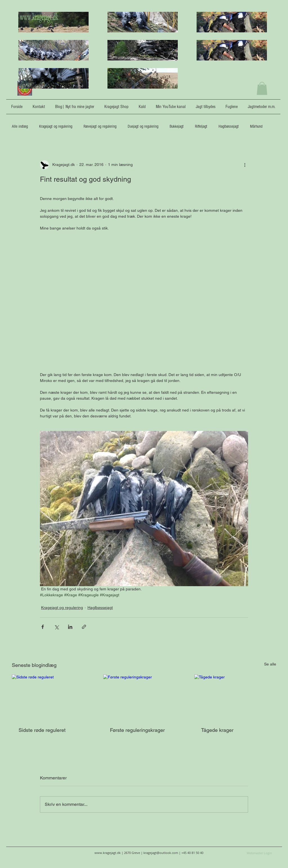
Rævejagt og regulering (100, 126)
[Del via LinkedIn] (70, 627)
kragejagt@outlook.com (161, 853)
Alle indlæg (20, 126)
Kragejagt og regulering (56, 126)
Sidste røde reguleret (42, 730)
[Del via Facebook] (43, 627)
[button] (262, 88)
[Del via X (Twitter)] (56, 627)
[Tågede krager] (235, 697)
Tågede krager (217, 730)
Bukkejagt (177, 126)
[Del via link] (84, 627)
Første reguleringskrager (137, 730)
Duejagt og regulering (143, 126)
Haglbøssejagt (229, 126)
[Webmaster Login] (259, 853)
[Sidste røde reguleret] (53, 697)
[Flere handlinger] (245, 165)
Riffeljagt (201, 126)
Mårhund (256, 126)
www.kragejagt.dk (108, 853)
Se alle (270, 664)
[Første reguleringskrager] (144, 698)
